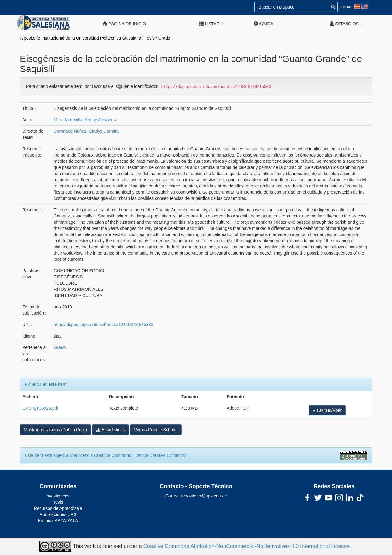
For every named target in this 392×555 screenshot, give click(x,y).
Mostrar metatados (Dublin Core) (55, 430)
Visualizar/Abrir (327, 410)
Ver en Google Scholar (156, 430)
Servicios (346, 24)
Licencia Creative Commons (159, 455)
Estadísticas (111, 430)
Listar (212, 24)
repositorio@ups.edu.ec (204, 496)
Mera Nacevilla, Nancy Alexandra (86, 120)
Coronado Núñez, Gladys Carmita (86, 131)
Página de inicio (124, 24)
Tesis (150, 38)
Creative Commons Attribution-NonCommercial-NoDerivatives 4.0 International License (247, 546)
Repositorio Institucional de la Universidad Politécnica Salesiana (80, 38)
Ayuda (263, 24)
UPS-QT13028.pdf (40, 408)
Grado (164, 38)
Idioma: (345, 7)
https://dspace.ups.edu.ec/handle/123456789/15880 (104, 325)
